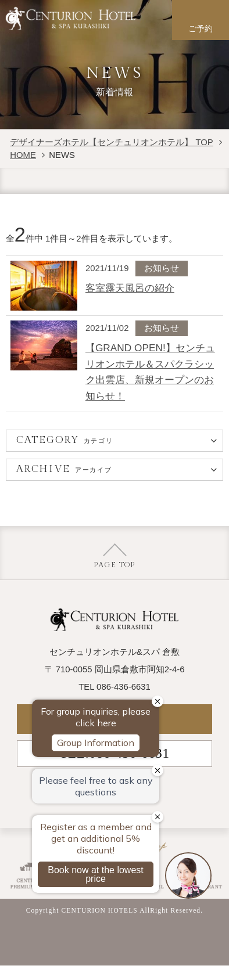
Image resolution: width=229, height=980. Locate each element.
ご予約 (201, 29)
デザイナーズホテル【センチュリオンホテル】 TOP (111, 142)
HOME (23, 155)
